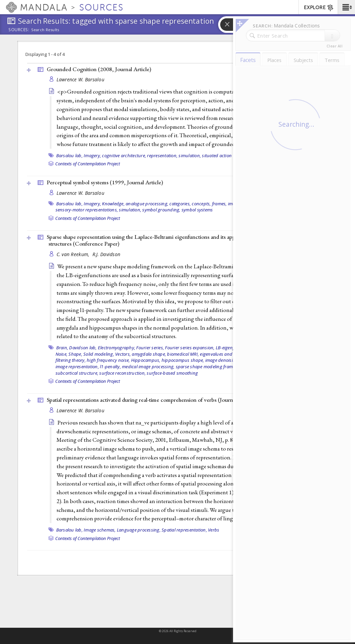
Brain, (62, 348)
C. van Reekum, (74, 254)
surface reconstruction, (122, 373)
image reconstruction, (262, 360)
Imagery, (92, 155)
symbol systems (197, 210)
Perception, (255, 204)
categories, (180, 204)
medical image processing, (148, 367)
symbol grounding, (161, 210)
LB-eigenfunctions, (234, 348)
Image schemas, (100, 530)
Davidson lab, (83, 348)
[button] (346, 7)
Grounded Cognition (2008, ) (99, 69)
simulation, (190, 155)
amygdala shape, (149, 354)
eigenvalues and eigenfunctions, (232, 354)
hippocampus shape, (183, 360)
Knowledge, (113, 204)
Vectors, (123, 354)
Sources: (19, 30)
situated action (217, 155)
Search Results (45, 30)
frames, (220, 204)
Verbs (214, 530)
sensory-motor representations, (87, 210)
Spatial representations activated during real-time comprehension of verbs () (151, 400)
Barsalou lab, (69, 155)
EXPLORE (319, 8)
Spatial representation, (184, 530)
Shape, (75, 354)
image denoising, (222, 360)
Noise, (62, 354)
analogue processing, (147, 204)
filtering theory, (71, 360)
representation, (162, 155)
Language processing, (139, 530)
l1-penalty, (110, 367)
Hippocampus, (146, 360)
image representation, (77, 367)
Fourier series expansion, (190, 348)
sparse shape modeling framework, (211, 367)
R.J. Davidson (107, 254)
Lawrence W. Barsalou (81, 79)
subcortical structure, (77, 373)
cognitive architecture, (124, 155)
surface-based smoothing (172, 373)
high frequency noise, (108, 360)
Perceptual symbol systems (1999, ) (105, 182)
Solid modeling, (99, 354)
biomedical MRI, (183, 354)
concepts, (201, 204)
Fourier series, (150, 348)
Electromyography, (117, 348)
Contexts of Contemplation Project (88, 164)
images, (236, 204)
